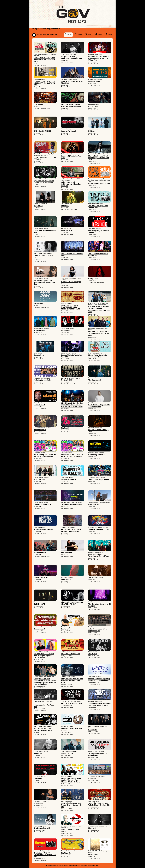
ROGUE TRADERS (41, 577)
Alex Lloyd (92, 778)
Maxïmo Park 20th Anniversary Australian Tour (72, 57)
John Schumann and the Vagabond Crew (98, 630)
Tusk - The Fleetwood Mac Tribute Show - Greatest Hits (99, 804)
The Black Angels (95, 380)
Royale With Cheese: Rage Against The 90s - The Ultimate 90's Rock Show (71, 780)
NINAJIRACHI (93, 504)
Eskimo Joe (66, 330)
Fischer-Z (92, 828)
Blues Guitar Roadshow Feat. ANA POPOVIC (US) (72, 603)
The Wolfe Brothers (96, 577)
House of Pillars (40, 552)
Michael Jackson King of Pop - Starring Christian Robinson (99, 680)
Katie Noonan (66, 579)
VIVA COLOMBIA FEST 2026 (99, 529)
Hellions (91, 131)
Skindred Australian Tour (71, 654)
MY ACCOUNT (42, 29)
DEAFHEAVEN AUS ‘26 (43, 504)
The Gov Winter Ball (69, 480)
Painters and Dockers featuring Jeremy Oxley (43, 379)
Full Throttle (39, 104)
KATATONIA (93, 730)
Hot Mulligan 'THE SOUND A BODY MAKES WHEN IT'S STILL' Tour (99, 58)
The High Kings (67, 753)
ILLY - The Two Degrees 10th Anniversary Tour (99, 406)
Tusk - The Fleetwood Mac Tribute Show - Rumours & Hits (71, 805)
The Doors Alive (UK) (42, 828)
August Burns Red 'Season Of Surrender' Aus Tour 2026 (100, 704)
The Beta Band (40, 330)
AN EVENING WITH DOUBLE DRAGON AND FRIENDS (72, 530)
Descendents (39, 355)
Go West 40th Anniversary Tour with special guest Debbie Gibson (44, 656)
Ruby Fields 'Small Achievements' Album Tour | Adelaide (72, 184)
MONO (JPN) (93, 854)
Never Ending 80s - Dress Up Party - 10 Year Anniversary (45, 456)
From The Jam (39, 480)
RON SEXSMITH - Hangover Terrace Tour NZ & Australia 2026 (44, 60)
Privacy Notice (63, 866)
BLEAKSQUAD (40, 604)
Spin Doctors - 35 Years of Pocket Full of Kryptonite (44, 182)
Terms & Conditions (52, 866)
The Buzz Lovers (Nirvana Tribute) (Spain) (98, 207)
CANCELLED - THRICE (43, 131)
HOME (34, 29)
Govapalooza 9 (40, 629)
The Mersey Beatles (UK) (43, 529)
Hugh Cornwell (40, 405)
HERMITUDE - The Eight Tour (99, 184)
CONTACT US (56, 29)
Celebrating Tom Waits (97, 455)
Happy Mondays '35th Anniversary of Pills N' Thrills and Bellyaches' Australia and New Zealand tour (45, 681)
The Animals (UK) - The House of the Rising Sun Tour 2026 (45, 855)
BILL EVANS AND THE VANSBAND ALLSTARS (43, 729)
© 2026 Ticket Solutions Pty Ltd (78, 866)
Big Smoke (65, 206)
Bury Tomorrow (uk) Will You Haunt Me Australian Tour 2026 (72, 681)
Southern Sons (94, 81)
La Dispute (38, 778)
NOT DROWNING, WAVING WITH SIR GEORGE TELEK (71, 105)
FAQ (49, 29)
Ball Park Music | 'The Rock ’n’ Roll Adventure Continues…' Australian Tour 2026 (99, 309)
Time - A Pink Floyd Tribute (98, 480)
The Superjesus (40, 430)
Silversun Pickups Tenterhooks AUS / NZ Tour (99, 555)
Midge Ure (38, 753)
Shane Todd (38, 803)
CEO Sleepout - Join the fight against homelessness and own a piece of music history (72, 405)
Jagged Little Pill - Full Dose (72, 504)
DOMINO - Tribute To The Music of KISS (71, 379)
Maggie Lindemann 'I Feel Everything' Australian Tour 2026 (99, 158)
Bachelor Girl (66, 629)
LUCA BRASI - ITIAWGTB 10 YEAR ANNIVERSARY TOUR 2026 (99, 333)
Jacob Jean (38, 303)
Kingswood (38, 206)
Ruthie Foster (93, 106)
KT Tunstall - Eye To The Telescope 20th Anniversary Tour (44, 282)
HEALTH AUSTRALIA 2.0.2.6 (72, 704)
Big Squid (65, 428)
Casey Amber (93, 279)
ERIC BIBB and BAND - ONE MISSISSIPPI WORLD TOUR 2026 (45, 83)
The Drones (93, 654)
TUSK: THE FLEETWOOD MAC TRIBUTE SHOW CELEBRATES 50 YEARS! (71, 307)
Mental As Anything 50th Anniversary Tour (98, 356)
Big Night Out (66, 853)
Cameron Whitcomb (69, 131)
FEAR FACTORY (67, 231)
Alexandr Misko (67, 552)
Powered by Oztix (94, 866)
